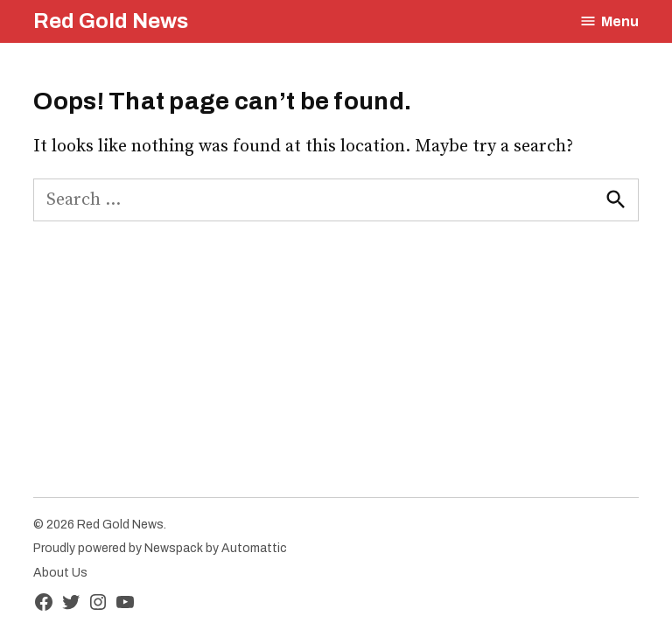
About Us (60, 573)
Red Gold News (111, 21)
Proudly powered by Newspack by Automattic (160, 548)
